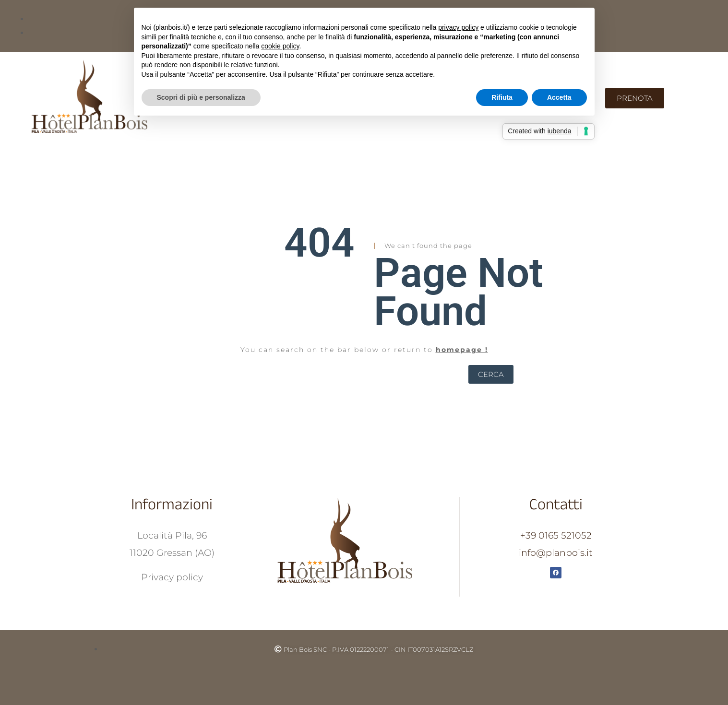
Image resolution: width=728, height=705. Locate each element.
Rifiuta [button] (502, 97)
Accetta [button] (559, 97)
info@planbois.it (556, 553)
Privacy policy (172, 577)
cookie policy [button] (280, 46)
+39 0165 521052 (556, 535)
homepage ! (462, 350)
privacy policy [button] (458, 27)
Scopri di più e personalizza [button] (201, 97)
